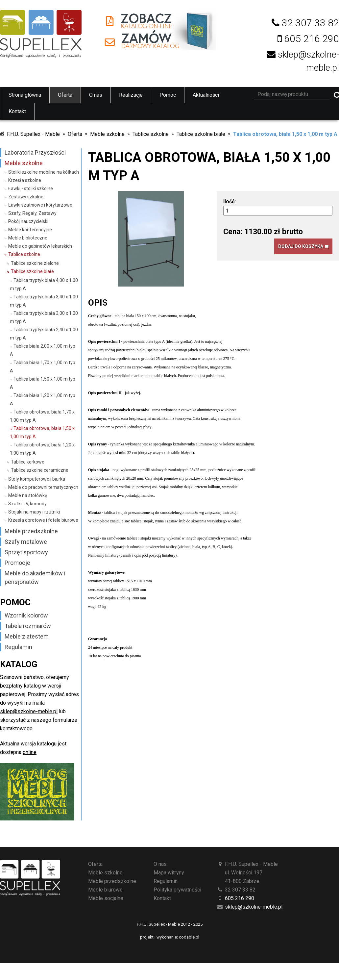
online (30, 752)
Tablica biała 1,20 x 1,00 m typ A (43, 400)
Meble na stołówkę (28, 495)
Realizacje (131, 95)
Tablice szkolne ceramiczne (40, 470)
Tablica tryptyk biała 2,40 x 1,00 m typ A (44, 334)
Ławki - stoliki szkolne (31, 188)
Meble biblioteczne (28, 238)
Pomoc (168, 95)
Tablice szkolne (151, 134)
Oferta (65, 95)
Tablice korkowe (28, 462)
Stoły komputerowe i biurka (37, 479)
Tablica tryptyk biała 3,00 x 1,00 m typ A (44, 317)
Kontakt (17, 111)
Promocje (17, 563)
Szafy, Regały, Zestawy (32, 213)
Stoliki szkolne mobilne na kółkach (44, 172)
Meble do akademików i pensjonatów (35, 578)
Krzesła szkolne (25, 180)
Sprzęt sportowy (26, 552)
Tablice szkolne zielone (35, 263)
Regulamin (18, 647)
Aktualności (206, 95)
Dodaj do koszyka (303, 246)
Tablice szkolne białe (201, 134)
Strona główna (25, 95)
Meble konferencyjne (30, 230)
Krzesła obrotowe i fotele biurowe (43, 520)
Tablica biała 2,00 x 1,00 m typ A (43, 350)
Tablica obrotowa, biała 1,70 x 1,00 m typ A (42, 416)
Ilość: (230, 201)
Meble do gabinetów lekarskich (40, 246)
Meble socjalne (106, 898)
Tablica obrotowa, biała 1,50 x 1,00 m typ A (285, 134)
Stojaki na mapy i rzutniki (34, 512)
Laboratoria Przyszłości (35, 152)
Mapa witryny (169, 873)
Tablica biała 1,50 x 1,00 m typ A (43, 383)
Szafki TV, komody (27, 504)
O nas (96, 95)
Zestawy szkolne (26, 197)
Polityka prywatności (177, 890)
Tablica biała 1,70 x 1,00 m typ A (43, 367)
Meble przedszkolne (31, 531)
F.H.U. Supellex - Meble (33, 134)
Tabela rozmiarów (28, 626)
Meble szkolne (107, 134)
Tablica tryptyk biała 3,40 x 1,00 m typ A (44, 301)
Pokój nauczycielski (28, 221)
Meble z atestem (27, 636)
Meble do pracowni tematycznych (43, 487)
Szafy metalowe (26, 542)
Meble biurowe (105, 890)
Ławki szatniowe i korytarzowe (40, 205)
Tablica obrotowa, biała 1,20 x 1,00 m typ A (42, 449)
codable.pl (189, 937)
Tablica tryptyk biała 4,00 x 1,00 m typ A (44, 284)
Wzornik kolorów (26, 615)
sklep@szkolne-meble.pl (29, 711)
